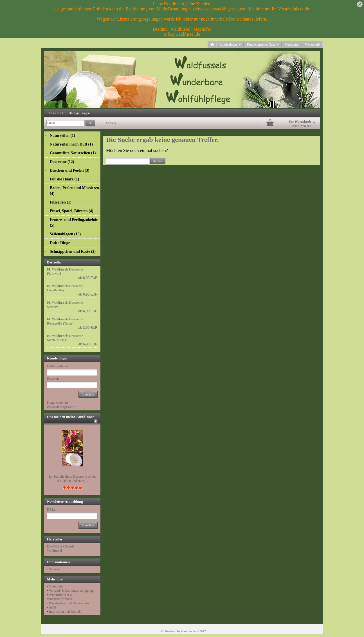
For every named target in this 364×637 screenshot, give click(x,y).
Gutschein (56, 586)
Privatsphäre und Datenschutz (69, 603)
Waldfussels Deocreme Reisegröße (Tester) (65, 321)
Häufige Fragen (79, 113)
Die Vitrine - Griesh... (62, 546)
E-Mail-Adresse (58, 366)
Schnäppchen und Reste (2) (73, 252)
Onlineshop (169, 631)
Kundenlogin (230, 44)
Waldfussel (54, 551)
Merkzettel (292, 44)
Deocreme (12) (62, 162)
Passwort (53, 379)
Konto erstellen (57, 403)
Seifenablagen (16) (65, 234)
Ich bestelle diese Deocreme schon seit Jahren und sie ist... (72, 479)
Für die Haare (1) (64, 179)
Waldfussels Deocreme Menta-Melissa (65, 338)
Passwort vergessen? (61, 407)
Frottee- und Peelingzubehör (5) (74, 223)
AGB (52, 607)
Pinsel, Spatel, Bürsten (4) (71, 211)
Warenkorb (312, 44)
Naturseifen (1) (62, 136)
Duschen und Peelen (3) (69, 170)
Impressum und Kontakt (65, 612)
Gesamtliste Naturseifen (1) (73, 153)
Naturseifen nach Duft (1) (71, 144)
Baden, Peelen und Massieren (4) (75, 191)
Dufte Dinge (60, 243)
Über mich (56, 113)
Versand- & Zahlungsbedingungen (72, 591)
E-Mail (52, 509)
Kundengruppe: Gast (263, 44)
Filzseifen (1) (61, 202)
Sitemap (54, 569)
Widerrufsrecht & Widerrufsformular (60, 597)
